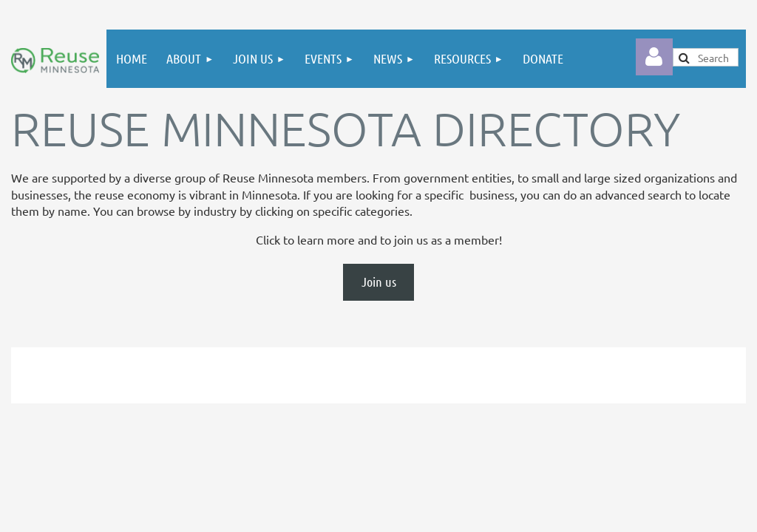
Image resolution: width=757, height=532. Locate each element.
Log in (654, 57)
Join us (379, 282)
